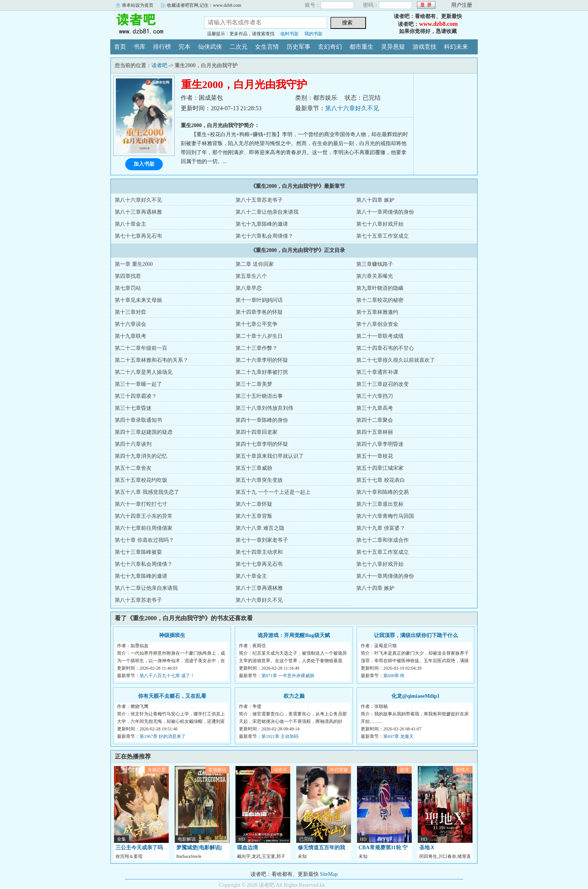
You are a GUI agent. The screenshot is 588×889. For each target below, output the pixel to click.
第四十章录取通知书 (138, 420)
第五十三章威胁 (254, 468)
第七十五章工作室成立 (382, 236)
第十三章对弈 (130, 312)
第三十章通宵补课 (377, 372)
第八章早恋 (249, 288)
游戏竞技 (424, 47)
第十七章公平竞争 (256, 324)
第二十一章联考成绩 (380, 336)
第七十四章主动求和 (259, 552)
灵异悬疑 (393, 47)
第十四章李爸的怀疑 (259, 312)
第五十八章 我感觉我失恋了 (147, 492)
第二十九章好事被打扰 (262, 372)
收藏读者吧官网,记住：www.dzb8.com (204, 5)
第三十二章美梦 (254, 384)
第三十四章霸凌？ (136, 396)
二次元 (238, 47)
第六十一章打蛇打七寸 (141, 504)
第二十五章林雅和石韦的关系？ (151, 360)
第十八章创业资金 (377, 324)
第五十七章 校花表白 (381, 480)
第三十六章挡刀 (375, 396)
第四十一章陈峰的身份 (262, 420)
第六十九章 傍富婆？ (381, 528)
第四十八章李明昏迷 (380, 444)
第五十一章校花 (375, 456)
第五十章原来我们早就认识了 (270, 456)
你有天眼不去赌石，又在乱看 (172, 696)
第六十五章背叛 (254, 516)
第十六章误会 (130, 324)
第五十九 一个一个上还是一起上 (273, 492)
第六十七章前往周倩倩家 (144, 528)
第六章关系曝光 (375, 276)
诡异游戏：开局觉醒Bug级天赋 (294, 635)
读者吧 (151, 24)
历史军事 (298, 47)
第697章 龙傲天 (398, 736)
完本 (184, 47)
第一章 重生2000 (134, 264)
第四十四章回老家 (256, 432)
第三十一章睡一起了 (138, 384)
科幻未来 (456, 47)
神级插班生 (172, 635)
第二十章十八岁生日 (259, 336)
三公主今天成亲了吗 (139, 848)
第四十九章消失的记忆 (141, 456)
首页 (120, 47)
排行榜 (162, 47)
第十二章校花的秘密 (380, 300)
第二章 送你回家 (255, 264)
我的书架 (313, 34)
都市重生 (361, 47)
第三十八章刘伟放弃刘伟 (264, 408)
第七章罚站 (128, 288)
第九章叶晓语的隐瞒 (380, 288)
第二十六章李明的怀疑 (262, 360)
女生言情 (267, 47)
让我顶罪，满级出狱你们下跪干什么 (416, 635)
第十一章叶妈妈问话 (259, 300)
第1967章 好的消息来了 (163, 736)
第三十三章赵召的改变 (382, 384)
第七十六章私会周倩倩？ (264, 236)
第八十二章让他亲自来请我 (267, 212)
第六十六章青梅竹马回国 (385, 516)
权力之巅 (294, 696)
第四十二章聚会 (375, 420)
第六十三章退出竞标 (380, 504)
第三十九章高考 (375, 408)
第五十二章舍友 (133, 468)
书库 (139, 47)
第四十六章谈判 (133, 444)
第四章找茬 (128, 276)
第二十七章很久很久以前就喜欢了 (396, 360)
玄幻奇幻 (330, 47)
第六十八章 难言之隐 (260, 528)
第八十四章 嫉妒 (375, 200)
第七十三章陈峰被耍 (138, 552)
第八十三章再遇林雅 (138, 212)
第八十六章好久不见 (352, 108)
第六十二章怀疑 (254, 504)
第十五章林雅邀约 (377, 312)
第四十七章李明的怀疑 (262, 444)
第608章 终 (394, 676)
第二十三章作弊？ (256, 348)
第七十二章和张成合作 (382, 540)
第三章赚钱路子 (375, 264)
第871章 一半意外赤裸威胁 (288, 676)
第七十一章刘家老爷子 (262, 540)
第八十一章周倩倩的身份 (385, 212)
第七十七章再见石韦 (138, 236)
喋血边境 (247, 848)
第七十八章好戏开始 (380, 224)
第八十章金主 (130, 224)
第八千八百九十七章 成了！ (167, 676)
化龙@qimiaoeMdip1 (415, 696)
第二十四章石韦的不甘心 (385, 348)
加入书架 (144, 164)
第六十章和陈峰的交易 (382, 492)
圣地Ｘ (427, 848)
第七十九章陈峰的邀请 (262, 224)
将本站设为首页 (138, 5)
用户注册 (462, 5)
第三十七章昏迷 (133, 408)
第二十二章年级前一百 (141, 348)
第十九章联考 (130, 336)
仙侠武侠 (210, 47)
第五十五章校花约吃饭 (141, 480)
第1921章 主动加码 (280, 736)
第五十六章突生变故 (259, 480)
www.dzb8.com (438, 24)
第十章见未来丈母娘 (138, 300)
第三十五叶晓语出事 (259, 396)
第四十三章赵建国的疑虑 (144, 432)
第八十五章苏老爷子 (259, 200)
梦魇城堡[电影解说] (199, 848)
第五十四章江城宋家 (380, 468)
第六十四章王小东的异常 (144, 516)
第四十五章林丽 (375, 432)
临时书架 (289, 34)
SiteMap (329, 874)
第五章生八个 (251, 276)
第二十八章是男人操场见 (144, 372)
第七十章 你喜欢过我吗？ (144, 540)
